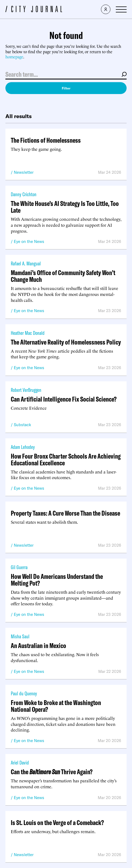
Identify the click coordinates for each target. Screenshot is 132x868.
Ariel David (20, 762)
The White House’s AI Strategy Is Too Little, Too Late (65, 207)
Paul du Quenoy (24, 693)
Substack (22, 425)
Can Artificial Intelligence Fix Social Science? (64, 399)
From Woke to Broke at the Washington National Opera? (56, 706)
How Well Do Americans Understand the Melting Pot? (57, 580)
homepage (14, 57)
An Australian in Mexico (38, 645)
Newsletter (24, 172)
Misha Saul (20, 636)
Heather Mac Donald (28, 333)
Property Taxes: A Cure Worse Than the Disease (65, 513)
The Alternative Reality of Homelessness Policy (66, 342)
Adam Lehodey (23, 447)
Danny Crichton (24, 194)
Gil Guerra (19, 567)
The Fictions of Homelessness (46, 140)
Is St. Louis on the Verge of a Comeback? (57, 822)
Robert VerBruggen (26, 390)
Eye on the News (29, 241)
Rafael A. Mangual (26, 263)
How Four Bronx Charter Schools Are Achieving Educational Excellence (66, 459)
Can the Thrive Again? (52, 772)
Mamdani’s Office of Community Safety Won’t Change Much (63, 276)
